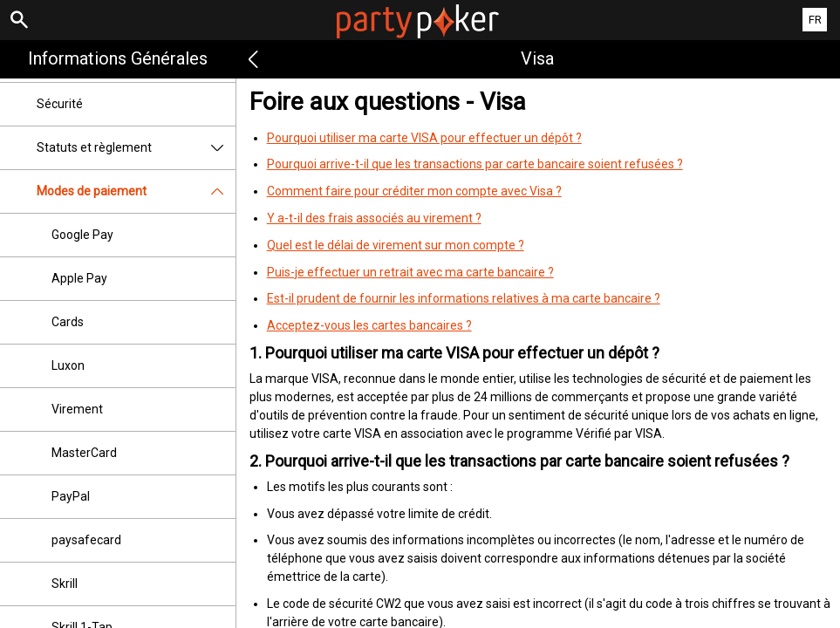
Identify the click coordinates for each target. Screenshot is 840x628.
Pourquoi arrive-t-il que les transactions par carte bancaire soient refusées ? (475, 164)
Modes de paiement (136, 191)
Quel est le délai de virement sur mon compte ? (396, 245)
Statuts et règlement (136, 148)
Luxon (68, 365)
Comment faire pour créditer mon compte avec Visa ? (414, 191)
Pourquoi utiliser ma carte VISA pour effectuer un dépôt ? (424, 138)
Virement (77, 409)
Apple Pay (79, 278)
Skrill (65, 584)
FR (815, 20)
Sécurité (60, 104)
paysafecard (86, 540)
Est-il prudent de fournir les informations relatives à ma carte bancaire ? (464, 298)
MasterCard (84, 453)
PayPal (71, 496)
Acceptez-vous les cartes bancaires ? (369, 325)
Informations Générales (118, 58)
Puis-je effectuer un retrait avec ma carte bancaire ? (410, 272)
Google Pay (82, 235)
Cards (68, 322)
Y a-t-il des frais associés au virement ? (374, 218)
